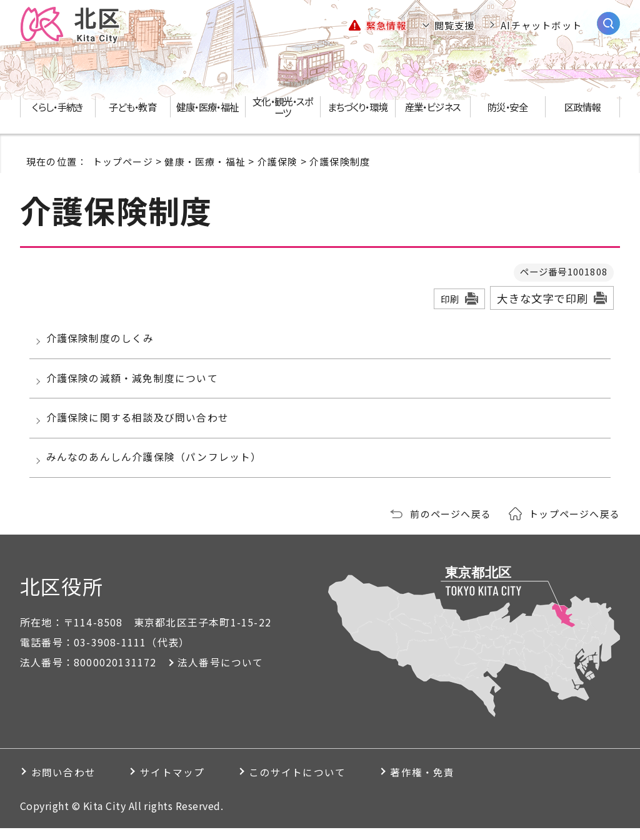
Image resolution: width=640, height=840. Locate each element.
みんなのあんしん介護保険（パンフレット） (156, 468)
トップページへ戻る (574, 525)
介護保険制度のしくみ (102, 340)
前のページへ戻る (451, 525)
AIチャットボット (541, 25)
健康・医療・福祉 (205, 161)
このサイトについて (310, 784)
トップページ (123, 161)
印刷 (450, 299)
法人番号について (221, 674)
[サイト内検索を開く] (608, 23)
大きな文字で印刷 (542, 298)
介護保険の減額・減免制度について (134, 383)
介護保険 (278, 161)
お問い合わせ (65, 784)
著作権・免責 (440, 784)
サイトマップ (179, 784)
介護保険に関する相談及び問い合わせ (139, 425)
